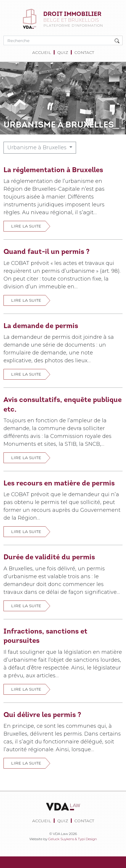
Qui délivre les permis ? (42, 715)
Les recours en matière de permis (59, 483)
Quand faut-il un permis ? (46, 251)
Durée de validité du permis (49, 557)
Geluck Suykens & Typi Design (73, 839)
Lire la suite (26, 226)
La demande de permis (41, 326)
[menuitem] (43, 53)
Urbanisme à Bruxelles (38, 148)
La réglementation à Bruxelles (53, 170)
